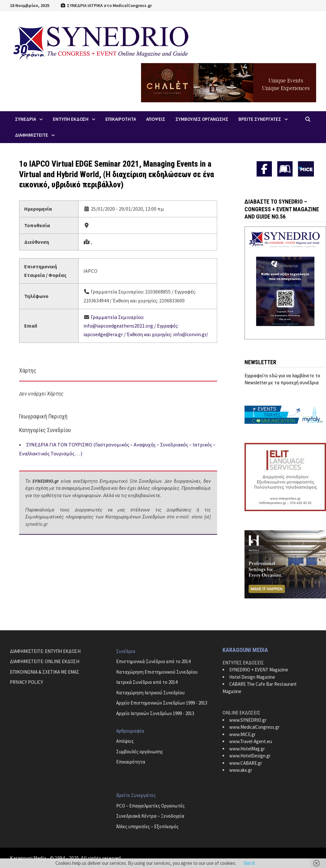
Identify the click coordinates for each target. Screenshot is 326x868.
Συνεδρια (25, 119)
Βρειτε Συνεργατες (260, 119)
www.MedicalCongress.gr (254, 727)
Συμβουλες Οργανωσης (202, 119)
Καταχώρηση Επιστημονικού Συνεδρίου (157, 672)
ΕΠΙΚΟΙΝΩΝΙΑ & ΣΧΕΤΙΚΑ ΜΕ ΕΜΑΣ (45, 672)
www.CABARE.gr (246, 763)
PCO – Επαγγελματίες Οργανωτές (150, 806)
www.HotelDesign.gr (250, 756)
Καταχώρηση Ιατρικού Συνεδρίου (150, 693)
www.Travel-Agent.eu (251, 741)
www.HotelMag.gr (247, 749)
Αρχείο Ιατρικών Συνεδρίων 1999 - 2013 (155, 713)
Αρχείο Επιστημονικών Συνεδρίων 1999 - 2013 (162, 703)
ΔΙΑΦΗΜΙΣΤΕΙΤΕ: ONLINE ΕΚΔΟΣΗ (45, 661)
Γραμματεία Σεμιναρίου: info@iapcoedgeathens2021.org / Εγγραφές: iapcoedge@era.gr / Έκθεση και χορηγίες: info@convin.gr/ (146, 326)
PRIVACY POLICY (26, 682)
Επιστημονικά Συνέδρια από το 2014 (153, 661)
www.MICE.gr (242, 734)
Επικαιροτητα (121, 119)
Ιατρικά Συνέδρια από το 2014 (147, 682)
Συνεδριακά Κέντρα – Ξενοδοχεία (150, 816)
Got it (249, 863)
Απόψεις (125, 741)
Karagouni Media (28, 858)
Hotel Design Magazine (252, 677)
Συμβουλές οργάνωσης (140, 752)
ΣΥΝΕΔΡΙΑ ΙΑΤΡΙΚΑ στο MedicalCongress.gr (106, 5)
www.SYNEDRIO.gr (248, 720)
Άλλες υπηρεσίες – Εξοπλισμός (147, 826)
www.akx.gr (241, 770)
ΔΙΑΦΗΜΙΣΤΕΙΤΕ (32, 135)
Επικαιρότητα (131, 762)
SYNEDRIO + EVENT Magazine (259, 670)
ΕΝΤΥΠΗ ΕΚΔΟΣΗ (71, 119)
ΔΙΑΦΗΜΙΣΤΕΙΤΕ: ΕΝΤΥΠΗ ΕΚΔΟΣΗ (45, 651)
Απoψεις (156, 119)
